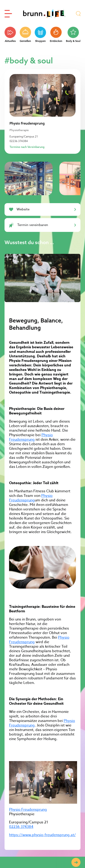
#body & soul (29, 60)
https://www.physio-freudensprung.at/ (42, 835)
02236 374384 (19, 141)
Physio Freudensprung (31, 437)
